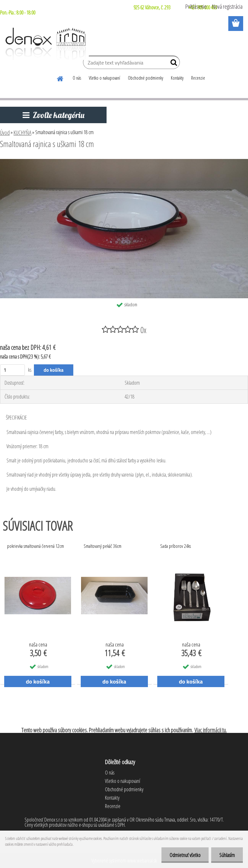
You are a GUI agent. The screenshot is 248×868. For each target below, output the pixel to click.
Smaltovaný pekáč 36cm (103, 546)
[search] (172, 64)
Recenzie (198, 78)
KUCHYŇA (22, 133)
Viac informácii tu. (211, 730)
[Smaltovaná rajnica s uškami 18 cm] (124, 162)
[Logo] (44, 44)
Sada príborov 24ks (176, 546)
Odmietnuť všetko (185, 855)
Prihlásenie (196, 6)
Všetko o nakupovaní (104, 78)
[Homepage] (60, 78)
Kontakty (177, 78)
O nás (77, 78)
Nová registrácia (227, 6)
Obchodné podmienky (145, 78)
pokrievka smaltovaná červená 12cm (36, 546)
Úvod (5, 133)
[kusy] (12, 370)
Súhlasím (227, 855)
